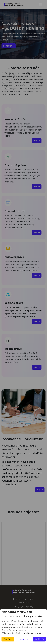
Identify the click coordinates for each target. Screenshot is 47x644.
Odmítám (8, 639)
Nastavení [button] (24, 639)
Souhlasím (39, 639)
